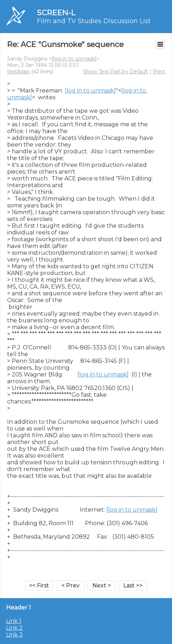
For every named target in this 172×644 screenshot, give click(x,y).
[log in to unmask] (74, 59)
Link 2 (14, 628)
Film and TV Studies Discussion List (94, 21)
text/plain (18, 72)
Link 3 (14, 635)
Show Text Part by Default (116, 72)
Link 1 (14, 621)
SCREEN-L (56, 13)
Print (159, 72)
